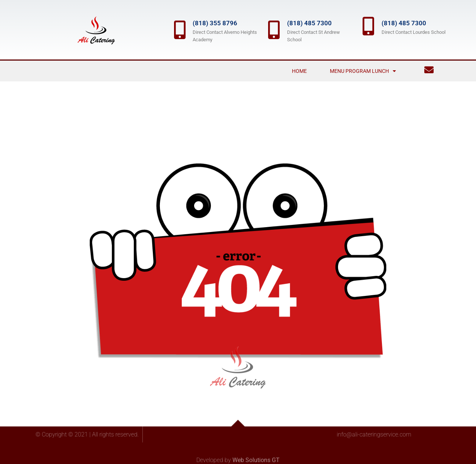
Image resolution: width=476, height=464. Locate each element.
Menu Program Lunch (363, 71)
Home (299, 71)
